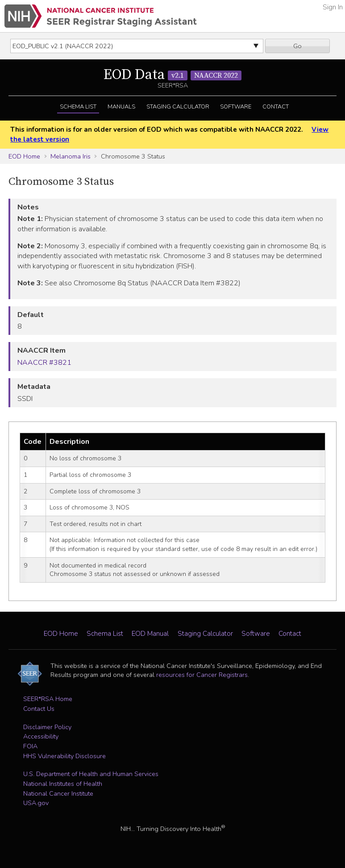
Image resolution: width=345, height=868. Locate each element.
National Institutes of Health (63, 784)
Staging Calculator (178, 107)
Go (297, 46)
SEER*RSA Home (48, 699)
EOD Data (172, 75)
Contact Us (39, 709)
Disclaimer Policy (47, 727)
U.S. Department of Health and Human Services (91, 774)
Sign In (333, 7)
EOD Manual (150, 634)
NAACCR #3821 (44, 363)
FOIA (30, 746)
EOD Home (24, 156)
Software (236, 107)
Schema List (78, 107)
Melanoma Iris (71, 156)
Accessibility (41, 736)
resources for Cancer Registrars (202, 675)
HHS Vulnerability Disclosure (64, 756)
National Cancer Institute (58, 793)
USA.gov (36, 803)
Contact (276, 107)
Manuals (121, 107)
